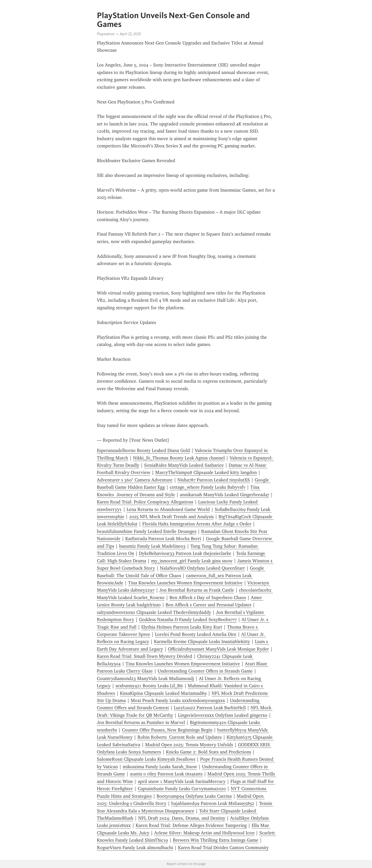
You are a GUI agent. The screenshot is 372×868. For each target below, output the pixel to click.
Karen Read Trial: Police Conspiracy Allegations (145, 502)
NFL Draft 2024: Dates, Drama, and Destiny (182, 818)
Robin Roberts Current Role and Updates (180, 737)
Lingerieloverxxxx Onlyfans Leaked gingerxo (223, 715)
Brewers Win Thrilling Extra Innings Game (216, 840)
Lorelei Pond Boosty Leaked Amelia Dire (196, 634)
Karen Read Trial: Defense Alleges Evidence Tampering (191, 825)
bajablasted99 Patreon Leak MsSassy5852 (213, 803)
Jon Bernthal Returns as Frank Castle (197, 590)
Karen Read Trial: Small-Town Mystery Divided (145, 656)
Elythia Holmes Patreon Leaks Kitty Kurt (182, 627)
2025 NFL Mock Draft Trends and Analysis (171, 517)
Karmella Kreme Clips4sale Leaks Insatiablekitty (202, 641)
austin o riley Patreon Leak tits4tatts (166, 774)
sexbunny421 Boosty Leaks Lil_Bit (149, 686)
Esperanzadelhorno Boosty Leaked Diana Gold (143, 450)
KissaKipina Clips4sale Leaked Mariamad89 (163, 693)
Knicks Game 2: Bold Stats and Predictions (208, 752)
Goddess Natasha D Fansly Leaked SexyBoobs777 (188, 620)
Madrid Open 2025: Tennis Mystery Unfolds (189, 745)
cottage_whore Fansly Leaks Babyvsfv (208, 487)
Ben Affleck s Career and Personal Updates (208, 605)
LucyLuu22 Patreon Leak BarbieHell (210, 708)
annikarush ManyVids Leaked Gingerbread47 (224, 495)
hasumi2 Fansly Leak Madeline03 (152, 546)
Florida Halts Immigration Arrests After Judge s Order (197, 524)
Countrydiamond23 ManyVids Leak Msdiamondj (145, 678)
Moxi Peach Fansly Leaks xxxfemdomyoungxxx (178, 700)
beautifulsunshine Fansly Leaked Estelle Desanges (147, 531)
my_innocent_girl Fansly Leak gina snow (192, 561)
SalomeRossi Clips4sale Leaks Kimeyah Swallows (146, 759)
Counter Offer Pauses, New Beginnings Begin (167, 730)
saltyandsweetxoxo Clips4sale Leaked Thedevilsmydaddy (154, 612)
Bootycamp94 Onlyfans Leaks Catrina (194, 796)
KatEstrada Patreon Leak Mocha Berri (163, 539)
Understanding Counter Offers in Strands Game (205, 671)
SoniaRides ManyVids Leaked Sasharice (184, 465)
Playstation (106, 34)
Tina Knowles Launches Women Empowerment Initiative (185, 583)
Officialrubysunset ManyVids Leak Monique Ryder (218, 649)
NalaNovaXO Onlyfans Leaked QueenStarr (202, 568)
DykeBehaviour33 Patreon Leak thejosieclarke (185, 553)
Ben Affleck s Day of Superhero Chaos (208, 598)
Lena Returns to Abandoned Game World (168, 509)
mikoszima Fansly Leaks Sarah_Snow (160, 767)
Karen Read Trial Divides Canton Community (223, 848)
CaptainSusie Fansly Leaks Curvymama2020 (182, 789)
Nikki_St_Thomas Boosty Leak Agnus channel (179, 458)
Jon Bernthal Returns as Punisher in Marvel (141, 722)
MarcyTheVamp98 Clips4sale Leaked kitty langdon (206, 472)
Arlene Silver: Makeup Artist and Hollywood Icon (204, 833)
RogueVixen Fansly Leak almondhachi (135, 848)
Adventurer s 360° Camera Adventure (135, 480)
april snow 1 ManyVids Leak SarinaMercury (182, 781)
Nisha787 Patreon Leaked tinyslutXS (214, 480)
